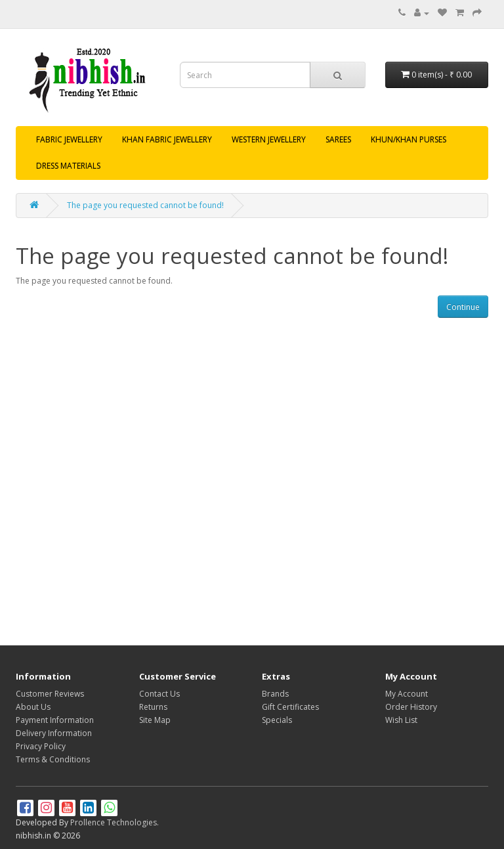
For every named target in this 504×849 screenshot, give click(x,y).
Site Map (155, 720)
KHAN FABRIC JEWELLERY (167, 140)
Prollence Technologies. (115, 822)
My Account (407, 694)
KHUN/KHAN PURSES (409, 140)
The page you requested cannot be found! (145, 205)
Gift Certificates (290, 707)
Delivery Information (54, 733)
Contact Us (159, 694)
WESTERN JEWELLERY (269, 140)
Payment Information (55, 720)
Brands (275, 694)
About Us (33, 707)
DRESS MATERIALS (68, 166)
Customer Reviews (50, 694)
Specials (277, 720)
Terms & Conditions (53, 759)
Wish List (401, 720)
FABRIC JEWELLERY (69, 140)
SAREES (338, 140)
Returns (153, 707)
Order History (411, 707)
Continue (463, 307)
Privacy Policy (41, 746)
